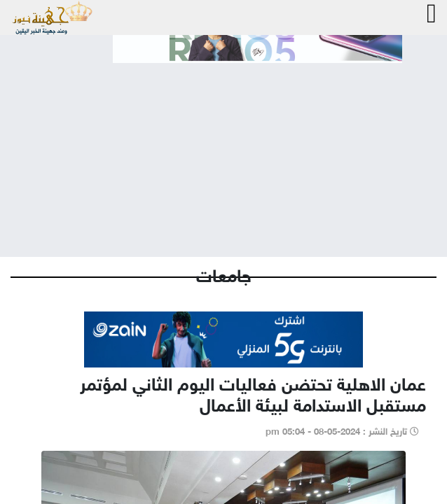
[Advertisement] (224, 148)
